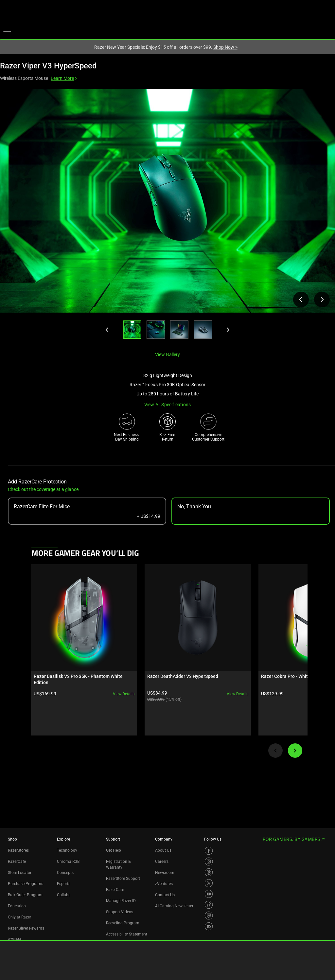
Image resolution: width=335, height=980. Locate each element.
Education (17, 906)
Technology (67, 850)
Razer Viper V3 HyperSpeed (48, 66)
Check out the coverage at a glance (43, 489)
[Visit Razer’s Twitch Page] (209, 916)
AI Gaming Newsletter (174, 906)
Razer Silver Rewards (26, 928)
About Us (163, 850)
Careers (162, 862)
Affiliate (15, 939)
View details (103, 673)
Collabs (64, 895)
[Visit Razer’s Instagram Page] (209, 862)
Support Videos (120, 912)
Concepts (65, 873)
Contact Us (165, 895)
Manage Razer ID (121, 901)
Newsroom (165, 873)
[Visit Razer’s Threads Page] (209, 872)
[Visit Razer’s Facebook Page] (209, 851)
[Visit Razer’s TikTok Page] (209, 905)
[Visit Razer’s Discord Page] (209, 926)
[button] (7, 29)
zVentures (164, 884)
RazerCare (115, 890)
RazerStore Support (123, 879)
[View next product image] (322, 299)
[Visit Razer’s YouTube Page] (209, 894)
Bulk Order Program (25, 895)
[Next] (228, 330)
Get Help (114, 850)
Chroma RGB (68, 862)
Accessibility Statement (127, 934)
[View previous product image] (301, 299)
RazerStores (18, 850)
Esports (64, 884)
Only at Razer (19, 917)
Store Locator (20, 873)
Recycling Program (123, 923)
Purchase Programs (26, 884)
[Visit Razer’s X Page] (209, 883)
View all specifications (168, 405)
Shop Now (225, 47)
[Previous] (107, 330)
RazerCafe (17, 862)
